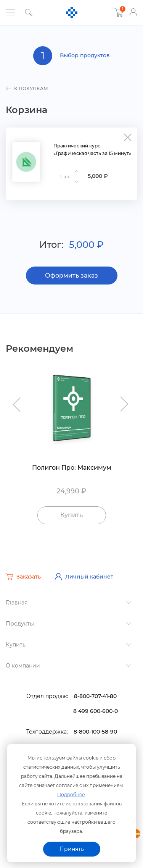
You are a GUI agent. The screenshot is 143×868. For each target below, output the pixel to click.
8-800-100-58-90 (95, 732)
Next (125, 401)
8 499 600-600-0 (96, 711)
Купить (71, 515)
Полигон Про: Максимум (72, 468)
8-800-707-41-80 (95, 696)
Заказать (23, 577)
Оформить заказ (71, 276)
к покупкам (27, 88)
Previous (18, 401)
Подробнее (71, 794)
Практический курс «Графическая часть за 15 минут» (92, 150)
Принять (72, 849)
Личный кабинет (84, 577)
